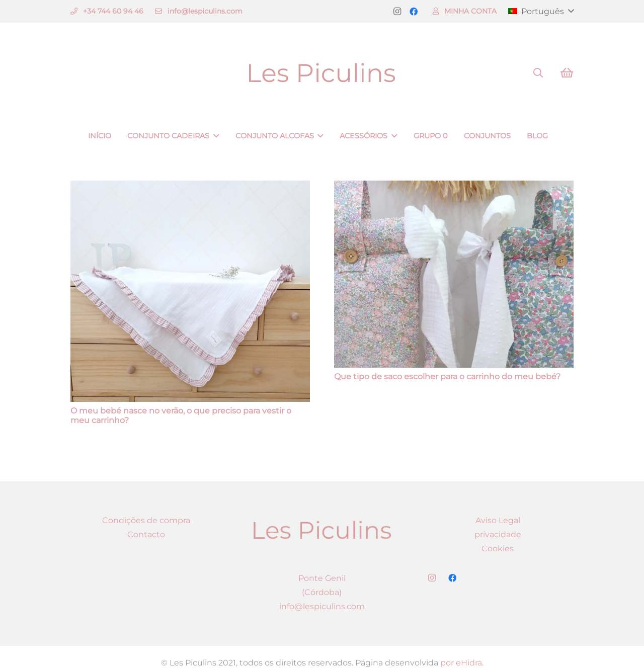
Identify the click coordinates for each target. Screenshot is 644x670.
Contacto (146, 534)
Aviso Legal (498, 520)
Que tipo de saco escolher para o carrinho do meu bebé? (447, 376)
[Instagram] (397, 12)
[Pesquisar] (538, 73)
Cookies (498, 549)
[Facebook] (414, 12)
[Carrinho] (567, 73)
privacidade (498, 534)
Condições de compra (146, 520)
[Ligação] (322, 73)
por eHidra (461, 663)
